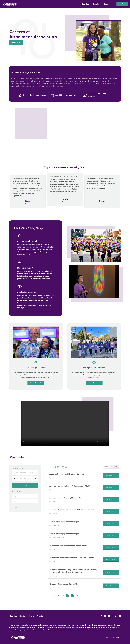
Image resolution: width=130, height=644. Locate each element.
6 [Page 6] (62, 596)
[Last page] (72, 596)
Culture (106, 4)
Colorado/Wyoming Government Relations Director (72, 510)
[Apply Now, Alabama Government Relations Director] (111, 476)
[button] (36, 478)
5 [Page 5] (60, 596)
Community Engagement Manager (64, 522)
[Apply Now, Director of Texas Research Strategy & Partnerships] (111, 559)
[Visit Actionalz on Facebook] (98, 616)
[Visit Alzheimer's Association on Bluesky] (120, 616)
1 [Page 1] (53, 596)
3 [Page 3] (57, 596)
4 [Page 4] (58, 596)
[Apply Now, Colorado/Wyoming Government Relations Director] (111, 512)
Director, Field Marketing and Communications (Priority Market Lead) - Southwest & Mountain (73, 571)
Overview (85, 4)
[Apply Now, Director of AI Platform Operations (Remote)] (111, 547)
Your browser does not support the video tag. (65, 423)
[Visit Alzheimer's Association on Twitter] (102, 616)
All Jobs (40, 616)
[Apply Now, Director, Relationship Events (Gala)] (111, 586)
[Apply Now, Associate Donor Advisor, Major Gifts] (111, 500)
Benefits (96, 4)
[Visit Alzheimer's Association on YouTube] (105, 616)
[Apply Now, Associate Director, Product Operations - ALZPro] (111, 488)
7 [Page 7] (64, 596)
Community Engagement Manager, (64, 534)
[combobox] (26, 478)
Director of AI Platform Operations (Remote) (69, 546)
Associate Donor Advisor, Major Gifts (65, 498)
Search (25, 485)
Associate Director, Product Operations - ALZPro (70, 486)
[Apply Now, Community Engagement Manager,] (111, 535)
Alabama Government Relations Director (67, 474)
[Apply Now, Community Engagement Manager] (111, 523)
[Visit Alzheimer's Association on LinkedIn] (116, 616)
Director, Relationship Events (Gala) (65, 584)
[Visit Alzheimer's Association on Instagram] (113, 616)
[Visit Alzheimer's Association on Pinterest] (109, 616)
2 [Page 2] (55, 596)
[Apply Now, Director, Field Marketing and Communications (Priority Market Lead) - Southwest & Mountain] (111, 573)
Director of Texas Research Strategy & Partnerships (72, 558)
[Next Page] (67, 596)
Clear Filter (15, 507)
